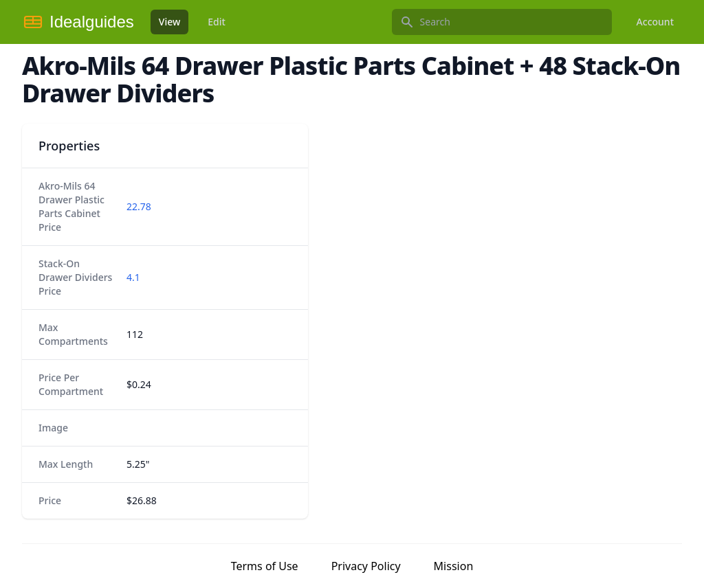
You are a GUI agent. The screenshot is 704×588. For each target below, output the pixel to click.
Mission (454, 566)
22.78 (139, 206)
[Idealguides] (78, 22)
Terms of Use (265, 566)
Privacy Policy (366, 566)
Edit (217, 22)
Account (655, 22)
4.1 (133, 277)
